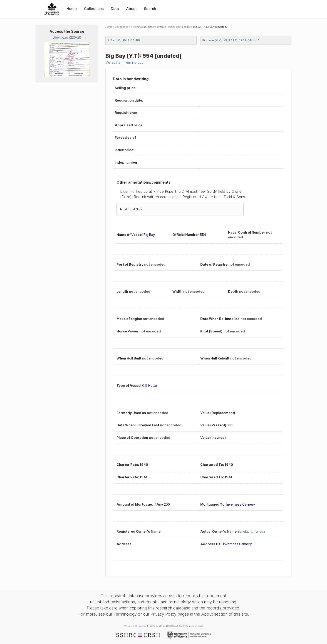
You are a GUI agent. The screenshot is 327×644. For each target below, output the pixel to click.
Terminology (134, 62)
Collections (94, 9)
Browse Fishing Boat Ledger (174, 27)
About (131, 9)
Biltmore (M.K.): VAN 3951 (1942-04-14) (231, 40)
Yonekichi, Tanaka (251, 531)
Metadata (113, 62)
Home (72, 9)
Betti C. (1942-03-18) (124, 40)
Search (150, 9)
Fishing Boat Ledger (143, 27)
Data (115, 9)
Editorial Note (133, 209)
